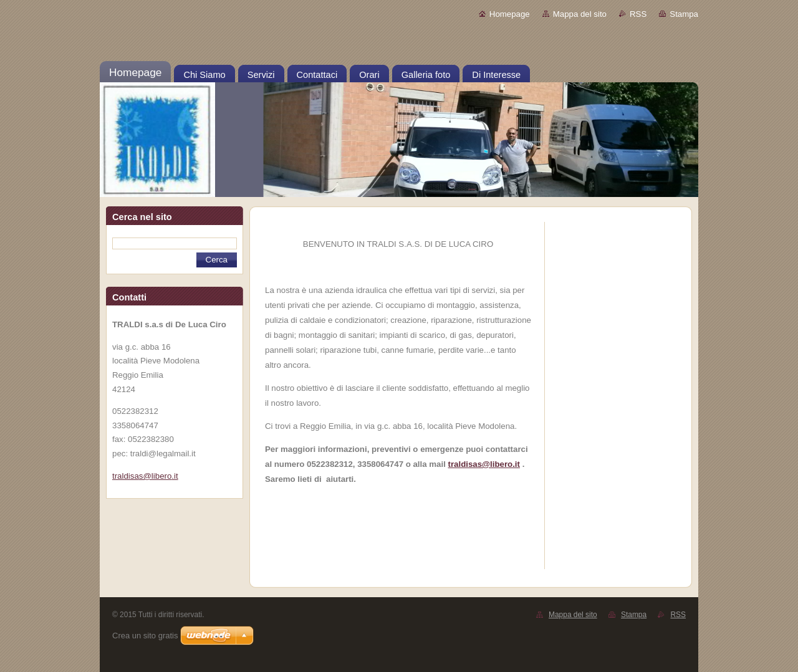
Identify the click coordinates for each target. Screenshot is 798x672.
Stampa (684, 14)
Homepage (510, 14)
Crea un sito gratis (145, 636)
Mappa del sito (580, 14)
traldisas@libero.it (484, 464)
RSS (638, 14)
